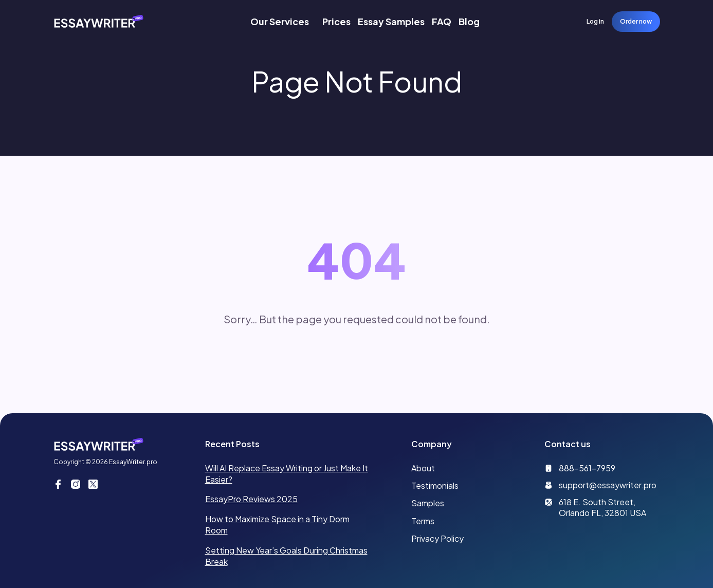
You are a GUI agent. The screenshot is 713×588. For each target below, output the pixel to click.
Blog (469, 21)
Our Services (280, 21)
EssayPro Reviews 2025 (251, 499)
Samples (428, 503)
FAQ (442, 21)
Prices (336, 21)
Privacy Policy (437, 538)
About (423, 468)
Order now (636, 21)
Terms (423, 521)
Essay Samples (391, 21)
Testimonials (435, 485)
